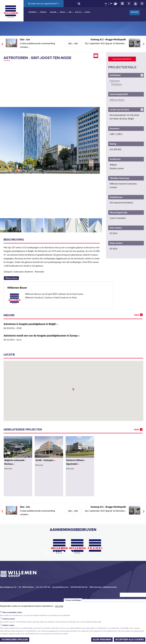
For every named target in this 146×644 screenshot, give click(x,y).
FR (111, 4)
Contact (87, 12)
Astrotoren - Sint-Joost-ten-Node (37, 58)
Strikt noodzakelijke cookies (12, 612)
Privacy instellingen (73, 600)
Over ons (78, 12)
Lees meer (59, 606)
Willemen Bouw (12, 278)
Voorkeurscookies (9, 619)
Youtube (135, 4)
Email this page (96, 56)
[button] (73, 390)
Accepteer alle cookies (130, 640)
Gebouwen (115, 81)
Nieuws (63, 12)
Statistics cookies (8, 625)
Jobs (70, 12)
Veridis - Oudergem (45, 460)
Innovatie (53, 12)
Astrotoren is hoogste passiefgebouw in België (31, 324)
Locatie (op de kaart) (119, 109)
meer (137, 315)
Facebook (129, 4)
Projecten (43, 12)
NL (106, 4)
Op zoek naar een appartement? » (44, 4)
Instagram (142, 4)
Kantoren (118, 84)
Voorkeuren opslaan (15, 640)
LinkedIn (122, 4)
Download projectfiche (122, 59)
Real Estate (135, 12)
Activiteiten (32, 12)
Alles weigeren (102, 640)
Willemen (11, 12)
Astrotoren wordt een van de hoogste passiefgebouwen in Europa (42, 336)
